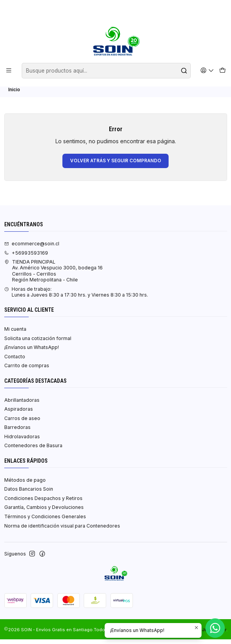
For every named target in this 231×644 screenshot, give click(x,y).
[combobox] (106, 71)
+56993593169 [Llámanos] (26, 258)
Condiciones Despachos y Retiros (43, 503)
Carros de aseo (22, 423)
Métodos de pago (25, 485)
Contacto (15, 361)
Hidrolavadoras (22, 441)
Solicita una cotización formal (38, 343)
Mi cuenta (15, 334)
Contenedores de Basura (33, 450)
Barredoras (17, 432)
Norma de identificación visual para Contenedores (62, 530)
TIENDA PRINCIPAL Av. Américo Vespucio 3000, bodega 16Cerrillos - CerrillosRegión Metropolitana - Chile (53, 276)
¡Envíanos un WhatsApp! (32, 352)
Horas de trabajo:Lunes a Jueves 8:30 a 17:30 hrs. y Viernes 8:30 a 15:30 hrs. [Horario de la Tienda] (76, 297)
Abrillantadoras (22, 405)
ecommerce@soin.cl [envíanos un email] (32, 248)
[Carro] (222, 71)
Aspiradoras (19, 414)
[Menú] (9, 70)
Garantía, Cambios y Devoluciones (44, 512)
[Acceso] (207, 70)
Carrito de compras (27, 371)
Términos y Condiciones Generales (45, 521)
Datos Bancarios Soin (29, 494)
